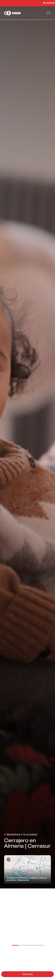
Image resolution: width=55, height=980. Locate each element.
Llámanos (27, 974)
